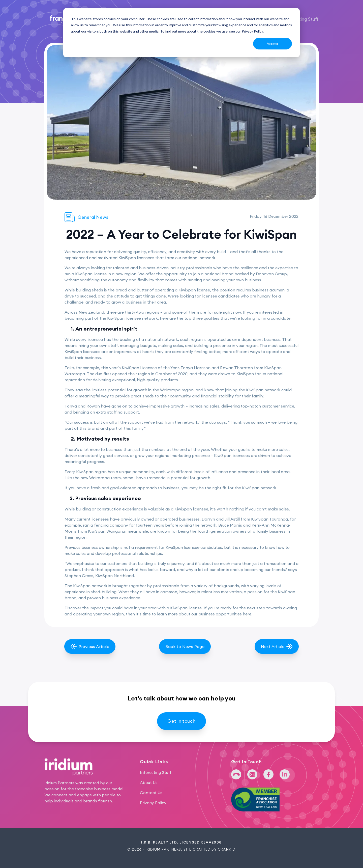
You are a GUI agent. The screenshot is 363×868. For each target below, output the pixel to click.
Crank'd (227, 849)
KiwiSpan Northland (115, 576)
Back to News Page (185, 646)
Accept (273, 44)
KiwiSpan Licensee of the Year (150, 368)
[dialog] (181, 33)
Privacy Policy (153, 803)
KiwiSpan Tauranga (269, 519)
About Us (149, 782)
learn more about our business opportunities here (204, 614)
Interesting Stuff (301, 19)
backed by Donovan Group (261, 274)
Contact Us (151, 793)
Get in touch (181, 721)
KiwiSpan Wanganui (107, 531)
